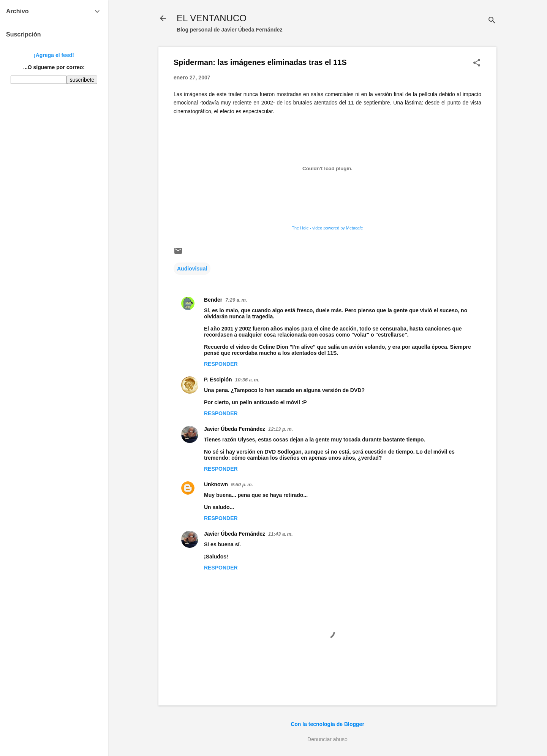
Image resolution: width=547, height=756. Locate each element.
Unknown (216, 484)
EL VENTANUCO (212, 18)
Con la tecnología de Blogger (327, 724)
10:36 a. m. (247, 380)
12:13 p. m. (281, 429)
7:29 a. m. (236, 300)
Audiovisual (192, 269)
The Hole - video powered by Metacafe (327, 228)
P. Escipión (218, 380)
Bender (213, 300)
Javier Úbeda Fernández (235, 429)
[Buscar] (492, 21)
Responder (221, 364)
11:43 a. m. (281, 534)
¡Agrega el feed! (54, 55)
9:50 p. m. (242, 485)
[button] (477, 63)
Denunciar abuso (327, 739)
